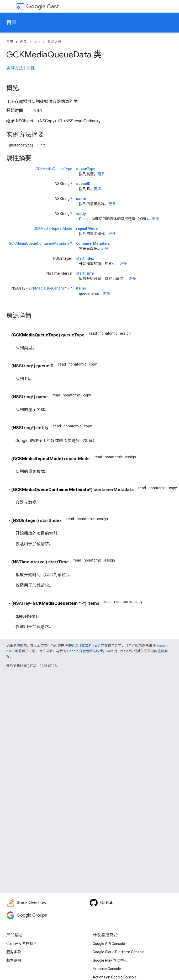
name (81, 199)
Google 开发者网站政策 (85, 651)
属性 (31, 68)
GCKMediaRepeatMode (53, 228)
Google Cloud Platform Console (119, 952)
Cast (43, 6)
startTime (85, 273)
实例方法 (15, 68)
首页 (12, 22)
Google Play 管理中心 (110, 960)
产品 (23, 42)
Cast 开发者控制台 (22, 944)
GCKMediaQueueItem (46, 288)
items (81, 288)
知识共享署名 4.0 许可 (88, 646)
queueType (86, 169)
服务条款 (14, 952)
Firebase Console (107, 969)
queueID (83, 184)
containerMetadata (93, 243)
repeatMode (87, 228)
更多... (102, 174)
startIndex (85, 258)
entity (81, 214)
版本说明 (14, 960)
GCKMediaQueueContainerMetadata (39, 243)
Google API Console (109, 944)
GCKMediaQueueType (54, 169)
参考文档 (54, 42)
